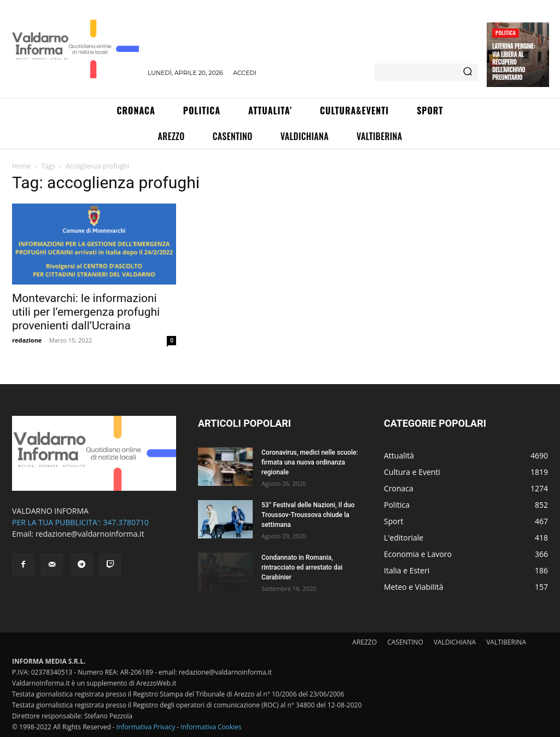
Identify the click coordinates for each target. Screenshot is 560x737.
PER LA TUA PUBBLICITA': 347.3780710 (80, 522)
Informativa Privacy (146, 727)
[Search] (468, 72)
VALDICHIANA (455, 642)
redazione (27, 340)
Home (21, 166)
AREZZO (364, 642)
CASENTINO (405, 642)
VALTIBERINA (506, 642)
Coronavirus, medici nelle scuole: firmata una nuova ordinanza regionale (310, 462)
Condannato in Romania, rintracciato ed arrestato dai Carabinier (302, 567)
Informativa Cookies (211, 727)
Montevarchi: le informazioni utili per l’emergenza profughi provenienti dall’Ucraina (86, 312)
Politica (506, 33)
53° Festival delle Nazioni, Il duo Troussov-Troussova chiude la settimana (308, 515)
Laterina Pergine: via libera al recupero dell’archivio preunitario (514, 62)
